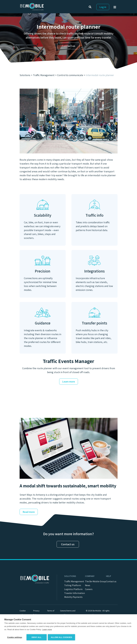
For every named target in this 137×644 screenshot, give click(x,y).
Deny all (36, 637)
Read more (29, 512)
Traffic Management (74, 581)
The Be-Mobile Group (95, 581)
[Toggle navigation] (116, 8)
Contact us (68, 46)
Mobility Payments (73, 597)
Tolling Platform (73, 585)
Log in (103, 7)
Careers (89, 589)
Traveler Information (75, 593)
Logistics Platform (73, 589)
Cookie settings (15, 637)
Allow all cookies (62, 637)
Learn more (69, 382)
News (88, 585)
